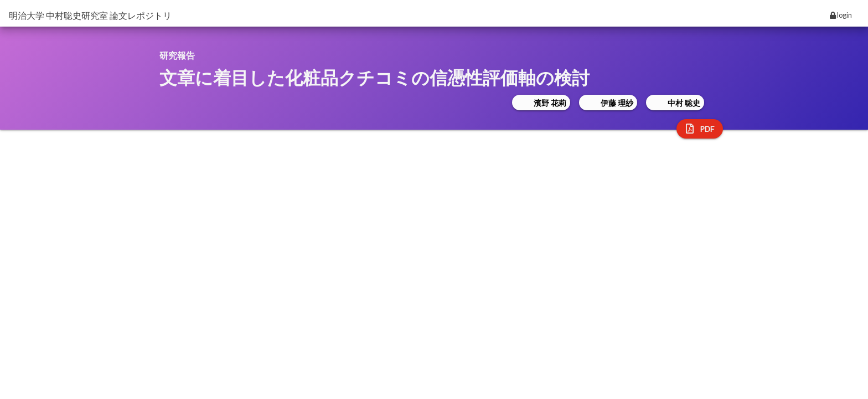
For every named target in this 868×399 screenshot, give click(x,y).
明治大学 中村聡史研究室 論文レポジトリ (90, 15)
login (841, 15)
